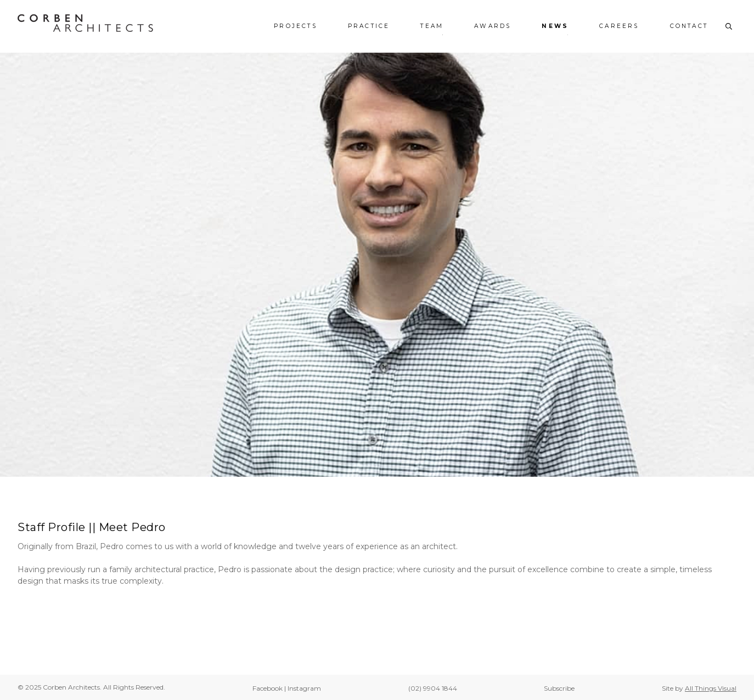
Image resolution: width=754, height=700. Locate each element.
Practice (369, 26)
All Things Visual (711, 688)
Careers (619, 26)
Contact (689, 26)
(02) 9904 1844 (433, 688)
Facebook (268, 688)
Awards (493, 26)
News (555, 26)
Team (432, 26)
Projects (296, 26)
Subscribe (559, 688)
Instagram (304, 688)
